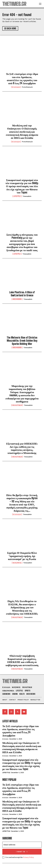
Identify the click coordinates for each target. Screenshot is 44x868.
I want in (22, 852)
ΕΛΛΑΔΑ (16, 87)
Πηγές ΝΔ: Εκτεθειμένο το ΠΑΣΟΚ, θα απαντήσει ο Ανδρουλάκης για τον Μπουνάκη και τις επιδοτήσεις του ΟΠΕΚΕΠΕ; (22, 607)
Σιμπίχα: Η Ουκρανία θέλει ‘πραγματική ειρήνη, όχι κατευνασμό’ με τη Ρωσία (22, 556)
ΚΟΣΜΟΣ (17, 563)
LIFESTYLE (17, 196)
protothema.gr (27, 87)
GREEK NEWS (17, 299)
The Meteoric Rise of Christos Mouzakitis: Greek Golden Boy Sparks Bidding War (22, 341)
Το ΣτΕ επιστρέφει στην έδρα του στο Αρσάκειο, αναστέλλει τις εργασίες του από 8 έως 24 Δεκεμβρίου (22, 79)
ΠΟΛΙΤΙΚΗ (17, 405)
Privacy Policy (28, 857)
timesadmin (27, 196)
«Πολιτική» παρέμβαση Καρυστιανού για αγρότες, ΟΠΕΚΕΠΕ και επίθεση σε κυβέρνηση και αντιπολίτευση (22, 660)
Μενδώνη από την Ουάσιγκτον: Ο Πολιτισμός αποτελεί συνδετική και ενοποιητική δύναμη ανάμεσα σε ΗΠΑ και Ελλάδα (22, 132)
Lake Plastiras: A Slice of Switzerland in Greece (22, 294)
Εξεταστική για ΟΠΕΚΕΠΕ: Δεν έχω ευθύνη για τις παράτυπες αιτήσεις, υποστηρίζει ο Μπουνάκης (22, 448)
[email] (22, 845)
